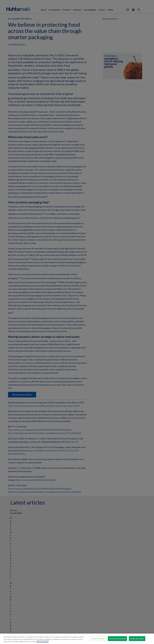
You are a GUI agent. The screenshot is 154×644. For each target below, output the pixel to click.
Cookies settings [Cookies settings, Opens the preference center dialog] (98, 638)
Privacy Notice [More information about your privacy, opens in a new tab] (43, 642)
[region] (77, 639)
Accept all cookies (137, 638)
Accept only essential (117, 638)
